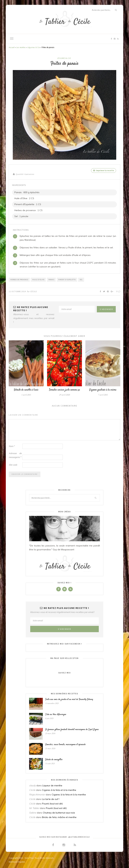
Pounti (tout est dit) (52, 804)
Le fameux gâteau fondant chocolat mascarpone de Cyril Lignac (72, 729)
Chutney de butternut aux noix (59, 813)
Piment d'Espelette (67, 279)
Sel (81, 279)
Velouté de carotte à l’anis (26, 390)
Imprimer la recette (104, 170)
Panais (51, 279)
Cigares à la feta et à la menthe (59, 790)
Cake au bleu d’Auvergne (56, 714)
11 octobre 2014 (17, 291)
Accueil (12, 47)
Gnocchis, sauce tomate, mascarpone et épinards (65, 744)
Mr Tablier (34, 808)
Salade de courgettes (54, 759)
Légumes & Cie (34, 47)
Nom (12, 446)
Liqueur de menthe (52, 786)
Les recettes (21, 47)
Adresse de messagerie (15, 455)
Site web (13, 465)
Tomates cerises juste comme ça (64, 390)
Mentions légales (17, 862)
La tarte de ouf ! (51, 799)
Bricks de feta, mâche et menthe (59, 817)
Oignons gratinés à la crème (103, 390)
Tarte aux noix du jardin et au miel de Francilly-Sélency (69, 699)
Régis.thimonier (37, 795)
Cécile (34, 291)
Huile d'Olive (38, 279)
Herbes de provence (19, 279)
